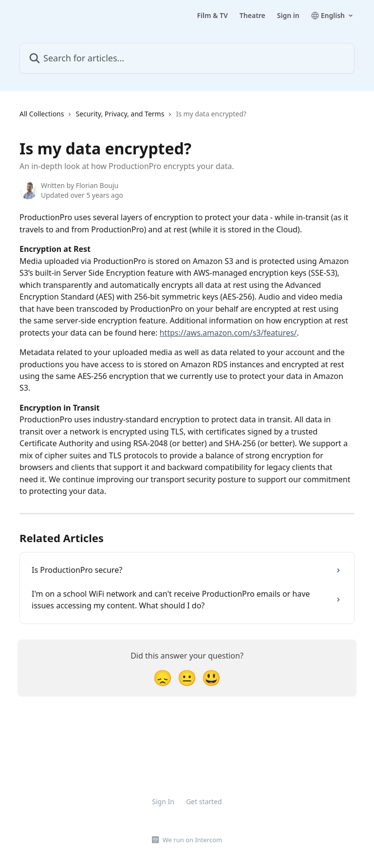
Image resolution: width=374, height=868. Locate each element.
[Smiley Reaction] (211, 677)
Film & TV (212, 16)
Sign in (288, 16)
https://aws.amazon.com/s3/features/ (228, 333)
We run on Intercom (192, 840)
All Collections (42, 114)
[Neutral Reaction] (187, 677)
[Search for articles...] (187, 58)
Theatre (252, 16)
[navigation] (133, 118)
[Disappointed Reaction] (163, 677)
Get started (204, 802)
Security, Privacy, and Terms (120, 114)
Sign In (163, 802)
